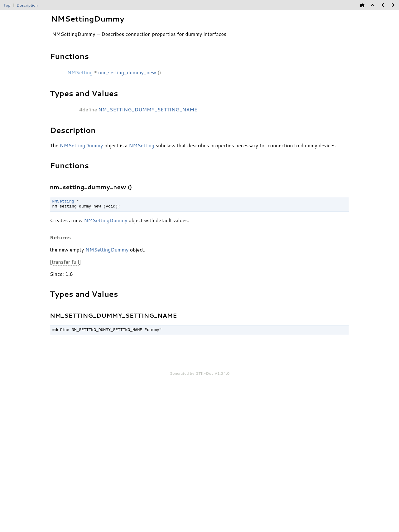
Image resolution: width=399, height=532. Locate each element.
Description (27, 5)
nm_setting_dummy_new (127, 72)
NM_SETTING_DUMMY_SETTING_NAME (148, 109)
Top (7, 5)
